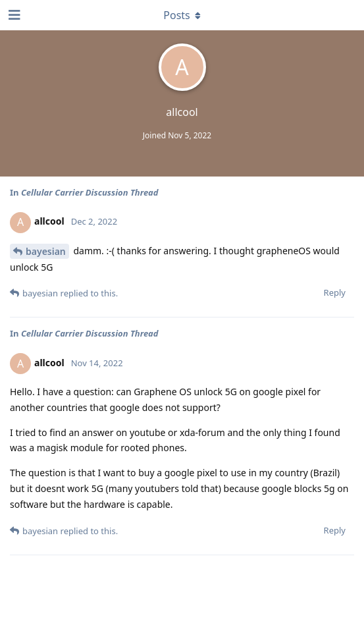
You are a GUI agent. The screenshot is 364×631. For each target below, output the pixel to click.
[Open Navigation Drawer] (13, 15)
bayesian (46, 251)
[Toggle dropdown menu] (182, 15)
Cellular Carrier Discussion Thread (90, 192)
